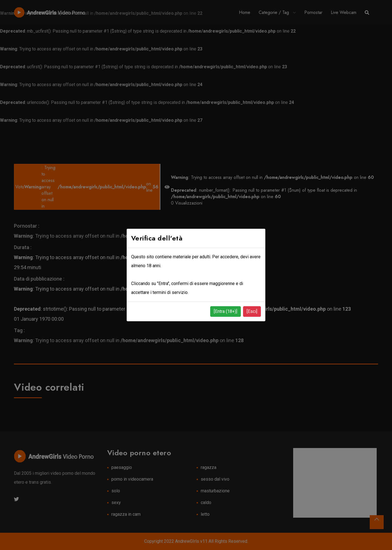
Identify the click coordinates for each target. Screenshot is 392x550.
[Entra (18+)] (226, 311)
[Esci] (252, 311)
